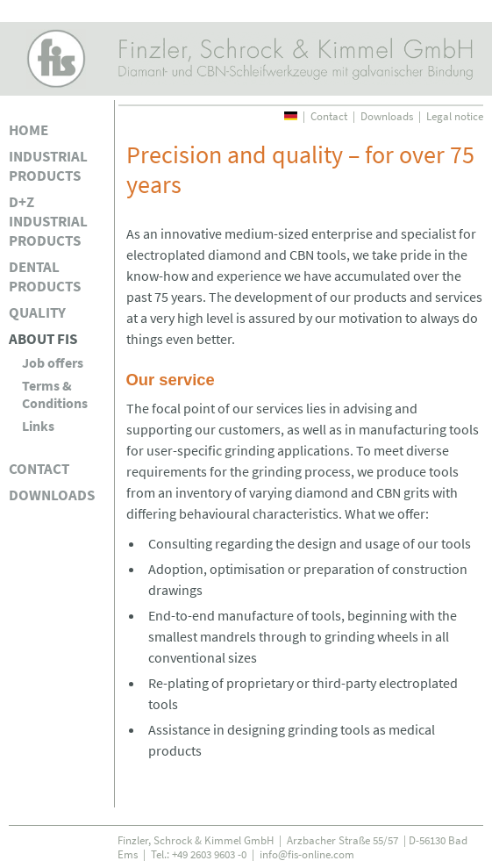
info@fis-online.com (307, 854)
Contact (39, 469)
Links (38, 426)
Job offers (53, 362)
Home (29, 130)
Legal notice (455, 116)
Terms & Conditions (55, 394)
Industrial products (48, 166)
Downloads (52, 495)
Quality (37, 312)
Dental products (45, 276)
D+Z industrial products (48, 221)
